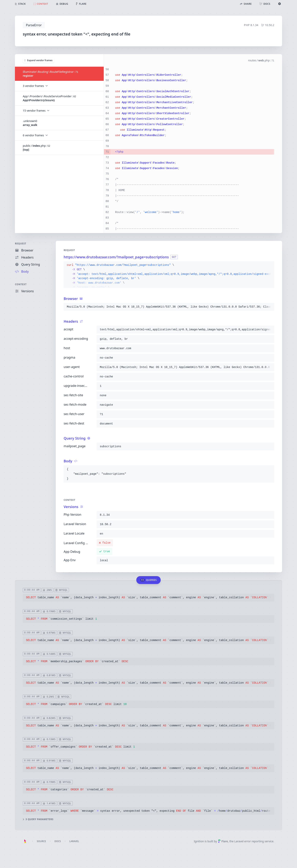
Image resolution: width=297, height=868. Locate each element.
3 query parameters (38, 819)
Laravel (74, 841)
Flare (223, 841)
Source (41, 841)
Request (21, 244)
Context (21, 284)
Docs (58, 841)
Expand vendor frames (38, 60)
